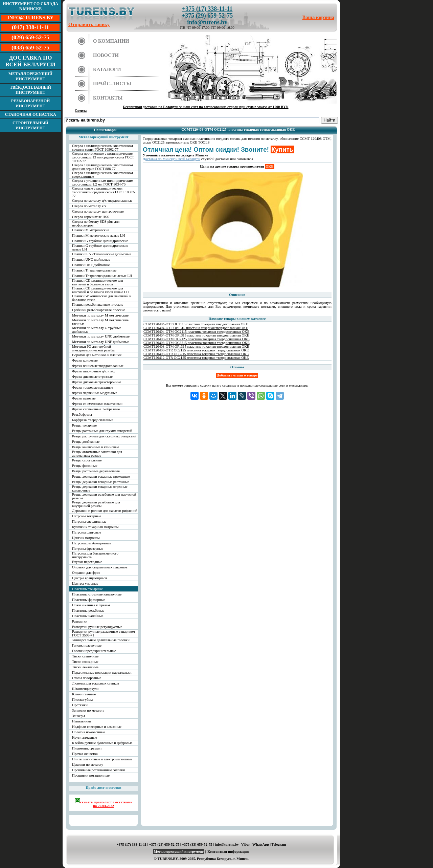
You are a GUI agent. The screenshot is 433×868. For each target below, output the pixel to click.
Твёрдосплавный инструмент (30, 90)
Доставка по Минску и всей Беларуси (172, 159)
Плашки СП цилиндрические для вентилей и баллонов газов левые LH (100, 290)
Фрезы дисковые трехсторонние (97, 382)
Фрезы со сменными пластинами (97, 404)
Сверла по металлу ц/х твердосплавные (102, 201)
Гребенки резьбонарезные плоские (99, 310)
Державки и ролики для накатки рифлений (105, 511)
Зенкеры (78, 716)
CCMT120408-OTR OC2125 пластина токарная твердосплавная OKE (196, 350)
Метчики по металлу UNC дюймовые (101, 336)
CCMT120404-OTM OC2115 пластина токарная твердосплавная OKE (196, 332)
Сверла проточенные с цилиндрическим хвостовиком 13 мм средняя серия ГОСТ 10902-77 (103, 157)
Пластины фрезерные (88, 600)
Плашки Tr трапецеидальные (94, 270)
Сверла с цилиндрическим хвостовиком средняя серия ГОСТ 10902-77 (102, 148)
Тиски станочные (85, 656)
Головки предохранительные (94, 651)
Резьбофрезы (82, 415)
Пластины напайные (88, 616)
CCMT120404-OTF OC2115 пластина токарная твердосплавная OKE (196, 324)
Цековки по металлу (88, 765)
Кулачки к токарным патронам (95, 527)
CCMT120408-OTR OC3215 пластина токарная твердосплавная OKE (196, 354)
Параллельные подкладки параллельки (102, 672)
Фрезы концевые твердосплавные (98, 366)
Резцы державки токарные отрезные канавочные (100, 489)
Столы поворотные (87, 678)
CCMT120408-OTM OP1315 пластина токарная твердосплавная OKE (196, 346)
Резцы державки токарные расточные (101, 482)
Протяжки (80, 705)
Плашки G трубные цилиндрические (100, 241)
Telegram (279, 844)
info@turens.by (207, 22)
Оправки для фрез (86, 573)
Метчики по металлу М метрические (100, 315)
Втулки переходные (87, 562)
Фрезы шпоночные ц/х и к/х (94, 371)
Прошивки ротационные (91, 775)
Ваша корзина (318, 17)
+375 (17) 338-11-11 (207, 9)
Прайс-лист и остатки (104, 788)
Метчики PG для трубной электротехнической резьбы (93, 348)
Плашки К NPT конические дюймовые (102, 254)
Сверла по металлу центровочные (98, 211)
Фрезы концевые (85, 360)
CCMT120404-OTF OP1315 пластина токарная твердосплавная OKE (196, 328)
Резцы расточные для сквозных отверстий (104, 436)
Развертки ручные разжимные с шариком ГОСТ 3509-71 (104, 633)
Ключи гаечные (84, 694)
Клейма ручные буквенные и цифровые (102, 743)
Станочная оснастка (30, 114)
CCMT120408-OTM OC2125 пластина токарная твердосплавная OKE (197, 339)
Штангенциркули (85, 689)
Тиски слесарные (85, 662)
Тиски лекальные (85, 667)
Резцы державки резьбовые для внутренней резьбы (96, 504)
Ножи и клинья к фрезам (91, 605)
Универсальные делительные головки (101, 640)
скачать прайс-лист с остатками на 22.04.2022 (104, 803)
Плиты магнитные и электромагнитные (102, 759)
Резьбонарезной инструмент (31, 103)
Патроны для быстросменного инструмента (95, 555)
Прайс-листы (112, 84)
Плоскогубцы (82, 700)
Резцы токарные (84, 425)
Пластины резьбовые (88, 611)
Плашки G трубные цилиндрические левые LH (100, 247)
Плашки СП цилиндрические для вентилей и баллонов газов (98, 282)
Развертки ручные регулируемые (97, 627)
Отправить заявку (89, 24)
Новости (106, 55)
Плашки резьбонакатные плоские (98, 305)
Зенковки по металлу (88, 710)
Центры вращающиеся (89, 578)
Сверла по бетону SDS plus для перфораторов (96, 223)
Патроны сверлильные (89, 522)
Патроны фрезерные (88, 549)
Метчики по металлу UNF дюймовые (101, 342)
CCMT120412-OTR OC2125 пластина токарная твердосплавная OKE (196, 358)
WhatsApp (261, 844)
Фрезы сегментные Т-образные (96, 409)
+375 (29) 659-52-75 (207, 16)
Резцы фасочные (85, 466)
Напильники (82, 721)
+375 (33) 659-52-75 (197, 844)
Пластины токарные (87, 589)
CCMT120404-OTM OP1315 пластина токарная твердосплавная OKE (196, 335)
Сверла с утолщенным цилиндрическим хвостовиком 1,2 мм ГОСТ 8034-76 (103, 182)
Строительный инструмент (30, 125)
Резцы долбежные (86, 442)
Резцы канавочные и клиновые (96, 447)
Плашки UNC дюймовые (91, 259)
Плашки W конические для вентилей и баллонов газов (102, 298)
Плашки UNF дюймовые (91, 265)
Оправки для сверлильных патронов (100, 567)
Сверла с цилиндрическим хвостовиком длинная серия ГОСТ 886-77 (102, 167)
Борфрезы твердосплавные (93, 420)
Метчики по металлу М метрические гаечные (100, 322)
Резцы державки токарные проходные (101, 476)
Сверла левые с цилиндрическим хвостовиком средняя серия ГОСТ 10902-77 (104, 192)
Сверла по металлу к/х (89, 206)
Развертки (80, 621)
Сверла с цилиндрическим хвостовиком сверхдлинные (102, 175)
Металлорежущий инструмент (30, 76)
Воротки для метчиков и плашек (97, 355)
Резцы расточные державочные (96, 471)
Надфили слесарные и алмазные (97, 727)
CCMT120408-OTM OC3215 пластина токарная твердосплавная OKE (197, 343)
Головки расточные (87, 645)
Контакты (108, 98)
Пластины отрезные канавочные (97, 594)
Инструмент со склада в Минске (30, 6)
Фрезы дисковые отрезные (92, 377)
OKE (270, 166)
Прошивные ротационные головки (98, 770)
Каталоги (107, 69)
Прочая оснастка (85, 754)
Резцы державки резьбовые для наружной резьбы (104, 496)
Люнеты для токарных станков (96, 683)
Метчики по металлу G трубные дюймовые (97, 330)
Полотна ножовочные (88, 732)
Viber (245, 844)
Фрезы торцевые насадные (93, 387)
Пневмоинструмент (87, 748)
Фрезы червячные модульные (95, 393)
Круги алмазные (85, 737)
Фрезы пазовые (84, 398)
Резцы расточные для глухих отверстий (102, 431)
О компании (111, 41)
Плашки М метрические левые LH (98, 235)
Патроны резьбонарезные (92, 543)
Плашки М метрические (91, 230)
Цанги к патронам (86, 538)
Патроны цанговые (87, 532)
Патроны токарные (87, 516)
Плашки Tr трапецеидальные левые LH (102, 276)
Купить (282, 149)
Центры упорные (85, 583)
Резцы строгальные (87, 460)
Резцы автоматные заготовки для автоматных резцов (97, 454)
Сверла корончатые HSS (91, 217)
